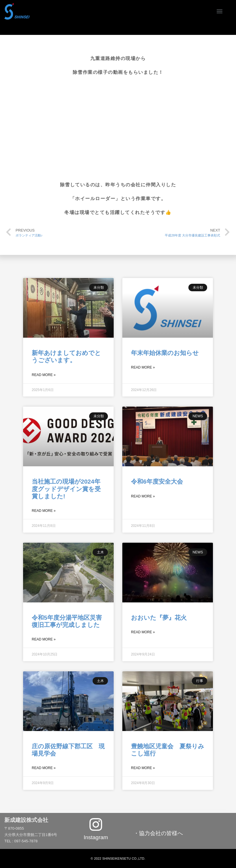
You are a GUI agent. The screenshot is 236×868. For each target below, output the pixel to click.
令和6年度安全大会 (157, 481)
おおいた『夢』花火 (159, 618)
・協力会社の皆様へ (158, 833)
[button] (219, 11)
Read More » (44, 375)
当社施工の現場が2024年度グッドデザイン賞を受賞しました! (66, 489)
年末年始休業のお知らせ (165, 353)
